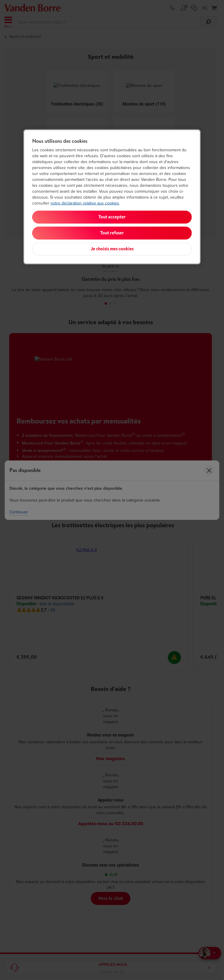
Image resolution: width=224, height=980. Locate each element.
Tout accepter (112, 217)
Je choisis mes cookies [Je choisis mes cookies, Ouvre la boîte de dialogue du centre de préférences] (112, 249)
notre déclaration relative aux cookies (85, 203)
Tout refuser (112, 233)
